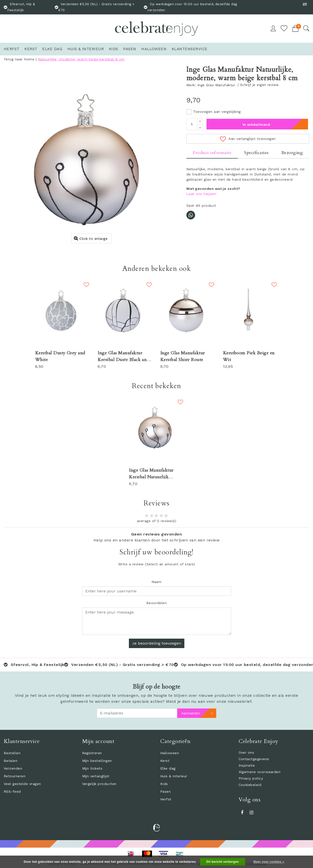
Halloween (170, 753)
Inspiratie (247, 765)
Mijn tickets (92, 768)
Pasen (165, 791)
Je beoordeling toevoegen (157, 643)
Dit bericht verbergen (223, 862)
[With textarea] (157, 621)
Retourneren (15, 776)
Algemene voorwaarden (260, 772)
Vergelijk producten (99, 784)
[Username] (157, 591)
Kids (164, 784)
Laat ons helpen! (202, 194)
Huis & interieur (174, 776)
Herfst (166, 799)
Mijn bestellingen (97, 761)
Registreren (92, 753)
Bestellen (12, 753)
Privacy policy (251, 778)
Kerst (165, 761)
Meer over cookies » (269, 862)
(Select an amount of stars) (156, 564)
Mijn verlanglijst (96, 776)
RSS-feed (12, 791)
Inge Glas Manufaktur (216, 85)
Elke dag (168, 768)
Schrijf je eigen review (260, 85)
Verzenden (13, 768)
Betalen (11, 761)
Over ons (246, 752)
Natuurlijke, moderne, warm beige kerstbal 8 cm (81, 59)
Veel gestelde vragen (22, 784)
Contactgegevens (254, 759)
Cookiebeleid (250, 785)
